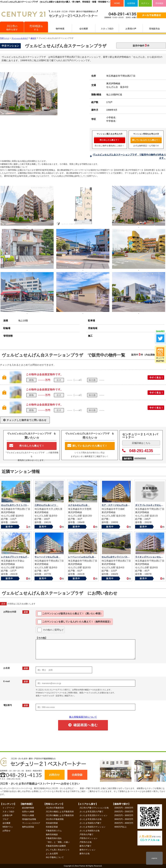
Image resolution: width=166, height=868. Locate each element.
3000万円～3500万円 (124, 819)
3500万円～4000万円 (124, 823)
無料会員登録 (28, 827)
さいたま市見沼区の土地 (90, 819)
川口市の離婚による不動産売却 (60, 815)
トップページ (8, 808)
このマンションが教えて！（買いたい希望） (70, 614)
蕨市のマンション (87, 850)
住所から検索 (28, 812)
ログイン (145, 3)
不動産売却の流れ (54, 838)
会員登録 (131, 3)
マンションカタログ (31, 823)
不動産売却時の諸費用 (56, 846)
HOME (117, 3)
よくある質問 (52, 854)
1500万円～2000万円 (124, 808)
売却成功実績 (52, 823)
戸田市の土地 (85, 842)
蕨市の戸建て (85, 846)
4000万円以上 (121, 827)
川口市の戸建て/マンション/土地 (94, 808)
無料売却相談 (52, 834)
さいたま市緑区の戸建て (90, 823)
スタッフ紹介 (107, 29)
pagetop (154, 858)
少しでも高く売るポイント (58, 850)
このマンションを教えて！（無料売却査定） (75, 622)
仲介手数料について (55, 857)
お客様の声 (131, 29)
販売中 (9, 527)
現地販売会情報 (29, 819)
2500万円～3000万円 (124, 815)
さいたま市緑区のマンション (92, 827)
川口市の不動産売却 (55, 808)
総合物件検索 (28, 808)
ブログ (5, 819)
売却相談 (159, 3)
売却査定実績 (52, 827)
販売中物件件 (141, 45)
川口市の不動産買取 (55, 819)
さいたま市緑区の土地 (89, 831)
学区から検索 (28, 815)
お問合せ (6, 831)
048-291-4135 (138, 451)
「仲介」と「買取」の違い (58, 842)
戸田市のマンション (88, 838)
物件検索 (60, 29)
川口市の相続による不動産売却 (60, 812)
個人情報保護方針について (83, 717)
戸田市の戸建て (86, 834)
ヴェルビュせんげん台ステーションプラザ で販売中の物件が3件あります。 (129, 156)
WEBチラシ (8, 827)
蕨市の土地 (84, 854)
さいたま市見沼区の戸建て (91, 812)
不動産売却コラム (54, 831)
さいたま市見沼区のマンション (93, 815)
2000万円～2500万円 (124, 812)
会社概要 (84, 29)
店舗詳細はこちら (141, 443)
